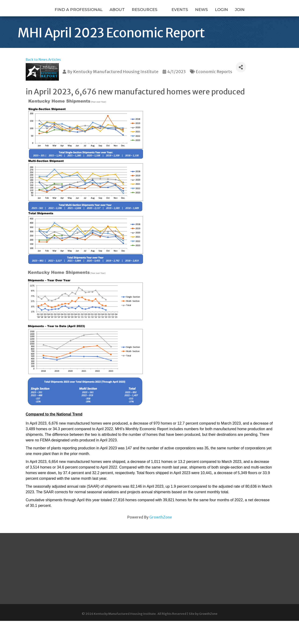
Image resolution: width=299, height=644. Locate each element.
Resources (120, 19)
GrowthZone (161, 521)
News (226, 19)
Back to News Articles (43, 63)
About (93, 19)
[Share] (241, 71)
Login (246, 19)
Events (204, 19)
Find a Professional (54, 19)
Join (264, 19)
